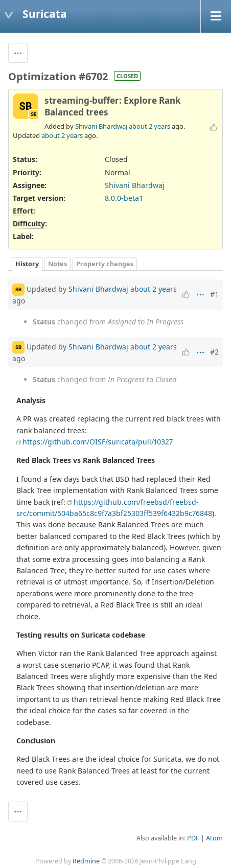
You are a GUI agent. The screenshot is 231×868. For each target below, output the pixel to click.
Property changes (105, 264)
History (27, 264)
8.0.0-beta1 (124, 198)
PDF (193, 838)
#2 (214, 352)
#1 (214, 294)
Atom (214, 838)
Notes (57, 264)
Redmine (86, 861)
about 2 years (149, 126)
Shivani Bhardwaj (101, 126)
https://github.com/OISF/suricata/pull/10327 (98, 442)
